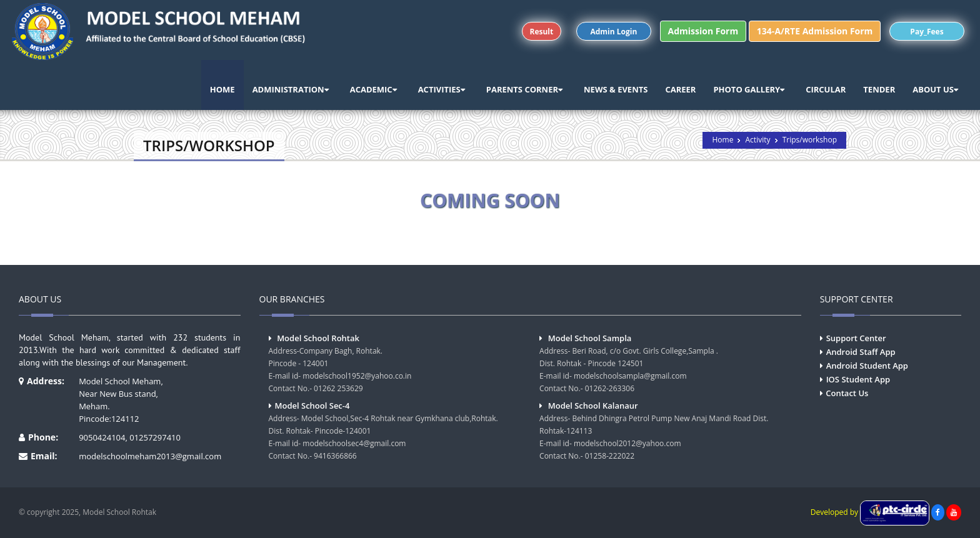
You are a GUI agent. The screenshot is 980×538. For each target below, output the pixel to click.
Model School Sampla (590, 338)
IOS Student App (858, 379)
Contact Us (847, 393)
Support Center (856, 338)
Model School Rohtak (318, 338)
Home (722, 140)
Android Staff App (861, 352)
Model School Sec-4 (312, 406)
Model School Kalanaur (593, 406)
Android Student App (867, 366)
